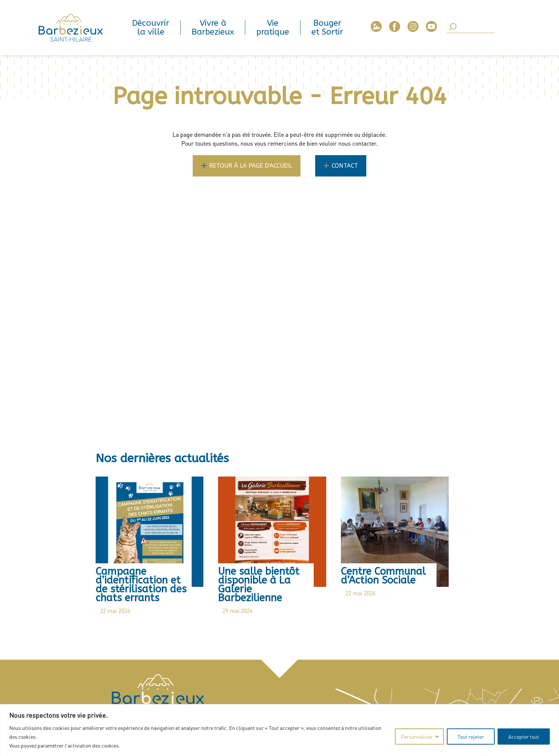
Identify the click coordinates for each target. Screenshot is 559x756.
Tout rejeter (471, 737)
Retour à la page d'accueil (251, 166)
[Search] (470, 28)
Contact (345, 166)
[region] (279, 730)
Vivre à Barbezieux (213, 28)
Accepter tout (524, 737)
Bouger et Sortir (327, 28)
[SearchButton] (453, 27)
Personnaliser (417, 737)
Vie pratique (273, 28)
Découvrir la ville (151, 28)
